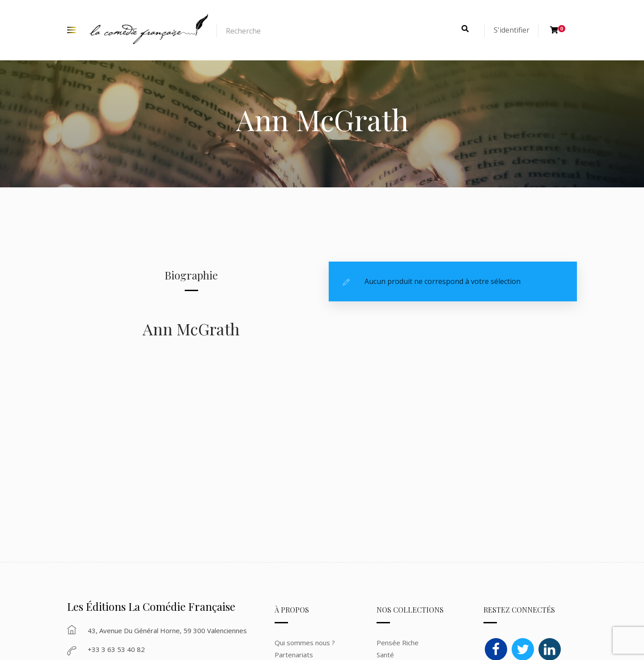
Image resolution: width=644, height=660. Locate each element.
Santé (385, 655)
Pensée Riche (398, 643)
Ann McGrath (191, 329)
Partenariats (294, 655)
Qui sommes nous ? (305, 643)
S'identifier (512, 30)
